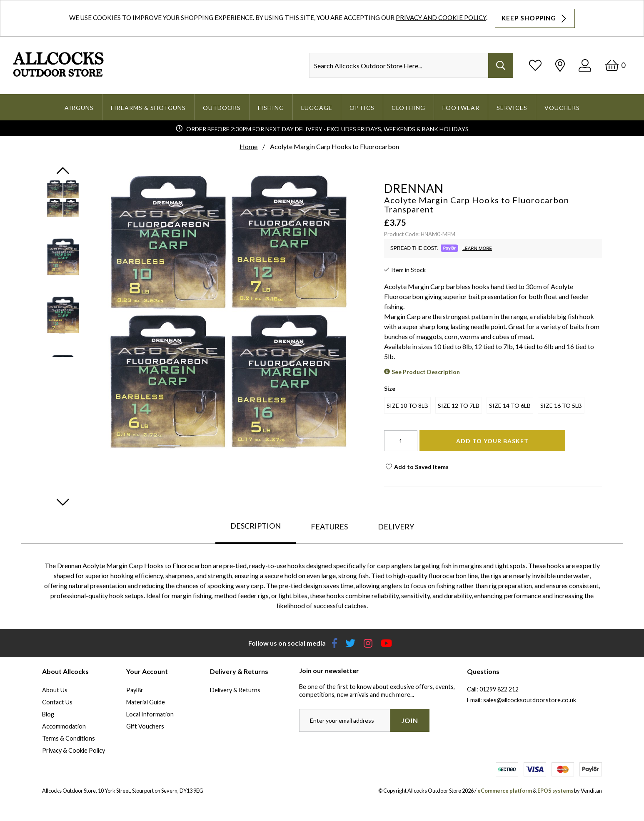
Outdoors (222, 108)
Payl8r (135, 690)
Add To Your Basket (492, 441)
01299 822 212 (499, 689)
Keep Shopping (535, 18)
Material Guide (146, 702)
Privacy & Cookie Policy (74, 750)
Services (512, 108)
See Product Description (426, 372)
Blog (48, 714)
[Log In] (585, 65)
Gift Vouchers (145, 726)
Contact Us (57, 702)
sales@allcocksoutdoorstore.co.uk (530, 700)
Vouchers (562, 108)
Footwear (461, 108)
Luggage (317, 108)
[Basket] (615, 65)
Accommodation (64, 726)
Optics (362, 108)
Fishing (271, 108)
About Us (55, 690)
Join (410, 720)
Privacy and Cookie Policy (441, 17)
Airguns (79, 108)
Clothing (408, 108)
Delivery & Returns (235, 690)
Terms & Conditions (69, 738)
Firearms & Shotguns (148, 108)
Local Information (150, 714)
